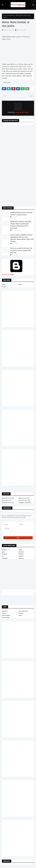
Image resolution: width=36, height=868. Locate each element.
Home (5, 15)
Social (20, 615)
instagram (5, 558)
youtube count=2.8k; (24, 500)
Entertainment (11, 15)
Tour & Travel (6, 618)
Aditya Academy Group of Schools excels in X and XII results (21, 214)
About (20, 284)
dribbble (21, 554)
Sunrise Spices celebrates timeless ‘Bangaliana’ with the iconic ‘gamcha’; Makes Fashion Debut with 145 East (22, 238)
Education (5, 611)
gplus (4, 552)
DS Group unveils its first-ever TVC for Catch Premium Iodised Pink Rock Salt (21, 250)
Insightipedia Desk (9, 30)
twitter (20, 550)
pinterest (21, 552)
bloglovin (5, 554)
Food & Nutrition (23, 611)
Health (4, 613)
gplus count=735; (7, 500)
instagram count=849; (25, 502)
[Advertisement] (18, 147)
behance (21, 556)
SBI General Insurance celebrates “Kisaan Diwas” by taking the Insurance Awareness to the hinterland (21, 225)
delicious (21, 558)
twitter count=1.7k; (24, 498)
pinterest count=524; (8, 502)
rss (3, 556)
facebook (5, 550)
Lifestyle (21, 613)
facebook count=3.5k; (8, 498)
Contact (4, 287)
